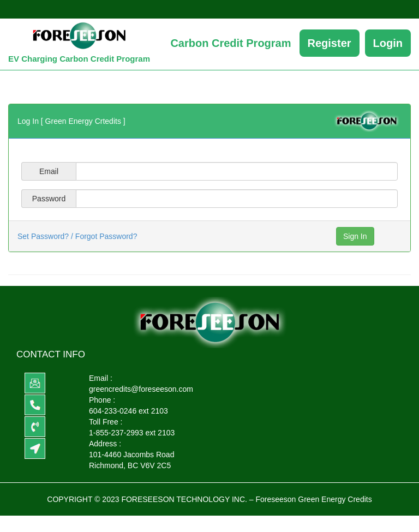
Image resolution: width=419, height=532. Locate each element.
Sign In (355, 236)
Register (330, 43)
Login (388, 43)
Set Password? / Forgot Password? (77, 236)
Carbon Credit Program (231, 43)
